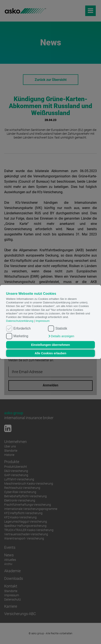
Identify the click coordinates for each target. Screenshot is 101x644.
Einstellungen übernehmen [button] (51, 345)
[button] (61, 336)
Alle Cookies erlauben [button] (50, 353)
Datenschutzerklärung (20, 321)
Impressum (43, 321)
